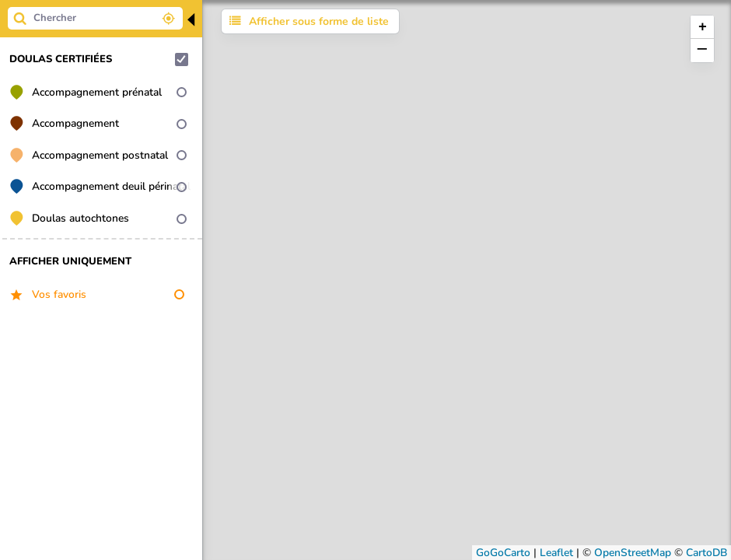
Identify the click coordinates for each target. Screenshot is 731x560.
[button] (702, 27)
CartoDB (707, 553)
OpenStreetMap (633, 553)
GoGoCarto (503, 553)
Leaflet (556, 553)
